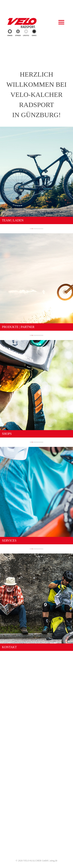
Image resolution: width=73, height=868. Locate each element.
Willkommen (37, 799)
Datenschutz (37, 850)
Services (36, 818)
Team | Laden (36, 804)
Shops (36, 813)
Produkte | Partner (37, 809)
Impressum (36, 845)
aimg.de (54, 861)
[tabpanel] (37, 7)
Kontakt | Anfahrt (36, 823)
